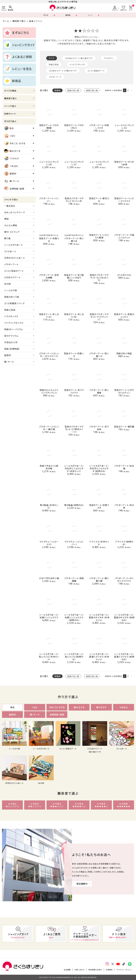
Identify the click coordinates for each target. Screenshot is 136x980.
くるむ (10, 136)
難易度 (68, 15)
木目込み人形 (11, 342)
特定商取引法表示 (95, 970)
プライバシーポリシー (124, 970)
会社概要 (67, 970)
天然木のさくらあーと (15, 258)
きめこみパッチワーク (15, 212)
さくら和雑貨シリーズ (14, 303)
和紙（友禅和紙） (12, 349)
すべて (52, 58)
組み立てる (12, 151)
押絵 (7, 219)
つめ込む (11, 166)
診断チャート (10, 114)
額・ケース (12, 181)
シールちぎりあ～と (14, 245)
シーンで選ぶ (10, 106)
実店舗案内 (82, 884)
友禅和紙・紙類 (14, 189)
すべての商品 (10, 91)
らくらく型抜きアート (14, 271)
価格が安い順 (73, 90)
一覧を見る (10, 206)
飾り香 (7, 238)
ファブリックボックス (14, 323)
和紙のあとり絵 (12, 297)
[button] (131, 90)
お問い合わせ (80, 970)
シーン (90, 15)
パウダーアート (11, 264)
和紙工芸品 (10, 310)
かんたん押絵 (11, 225)
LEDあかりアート (12, 277)
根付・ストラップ (12, 232)
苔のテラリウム (11, 336)
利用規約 (109, 970)
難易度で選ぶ (19, 21)
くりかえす (12, 158)
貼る (9, 128)
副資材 (10, 173)
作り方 (46, 15)
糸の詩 (8, 284)
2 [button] (128, 90)
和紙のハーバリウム (14, 329)
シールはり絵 (11, 290)
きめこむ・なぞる (15, 143)
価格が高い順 (92, 90)
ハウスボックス (11, 316)
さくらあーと (10, 251)
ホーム (6, 21)
